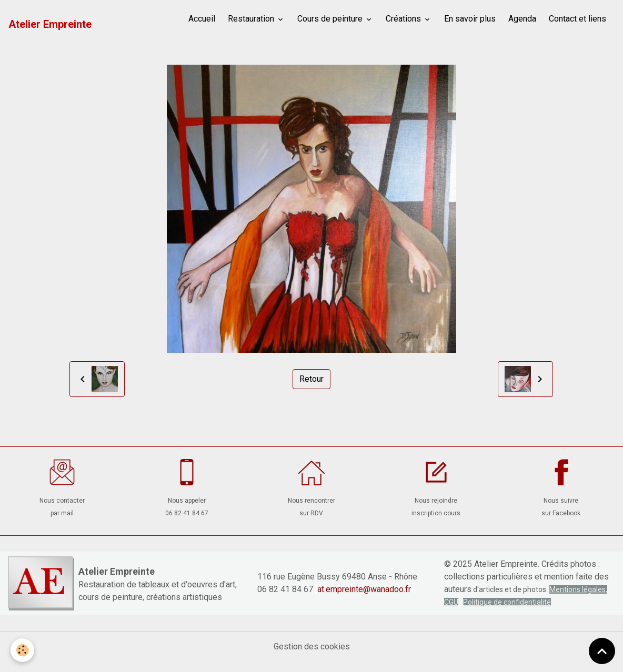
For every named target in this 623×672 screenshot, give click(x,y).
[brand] (50, 24)
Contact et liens (577, 19)
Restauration (252, 19)
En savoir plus (470, 19)
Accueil (202, 19)
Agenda (522, 19)
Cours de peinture (331, 19)
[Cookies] (22, 650)
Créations (404, 19)
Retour (311, 379)
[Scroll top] (602, 651)
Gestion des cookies (312, 646)
